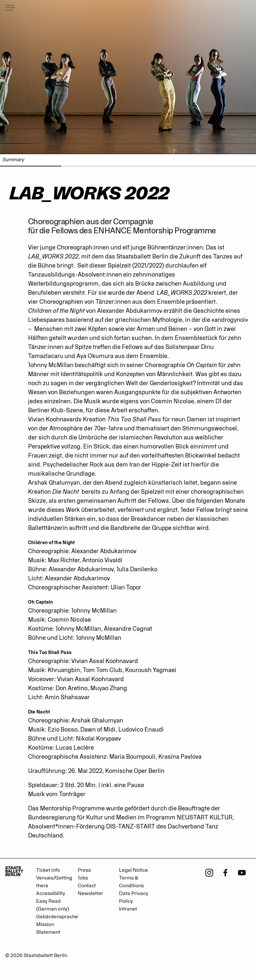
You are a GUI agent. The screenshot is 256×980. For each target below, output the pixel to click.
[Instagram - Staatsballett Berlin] (209, 872)
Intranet (128, 909)
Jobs (83, 878)
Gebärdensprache (57, 917)
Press (84, 870)
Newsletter (90, 893)
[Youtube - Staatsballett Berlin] (242, 872)
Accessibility (51, 893)
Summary (13, 160)
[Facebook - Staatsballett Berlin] (226, 872)
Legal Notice (133, 870)
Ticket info (48, 870)
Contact (87, 886)
